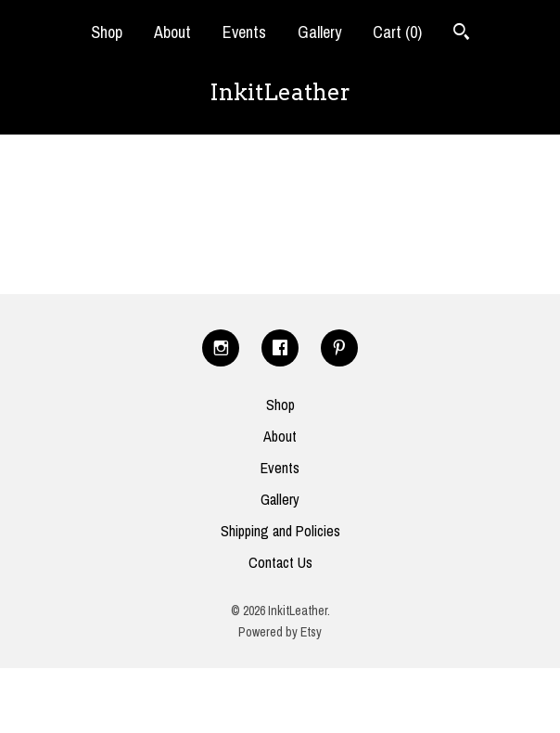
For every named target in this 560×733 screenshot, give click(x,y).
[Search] (461, 34)
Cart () (397, 32)
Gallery (319, 32)
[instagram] (221, 348)
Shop (107, 32)
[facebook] (280, 348)
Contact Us (280, 562)
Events (244, 32)
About (172, 32)
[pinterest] (339, 348)
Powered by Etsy (280, 632)
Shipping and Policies (280, 531)
